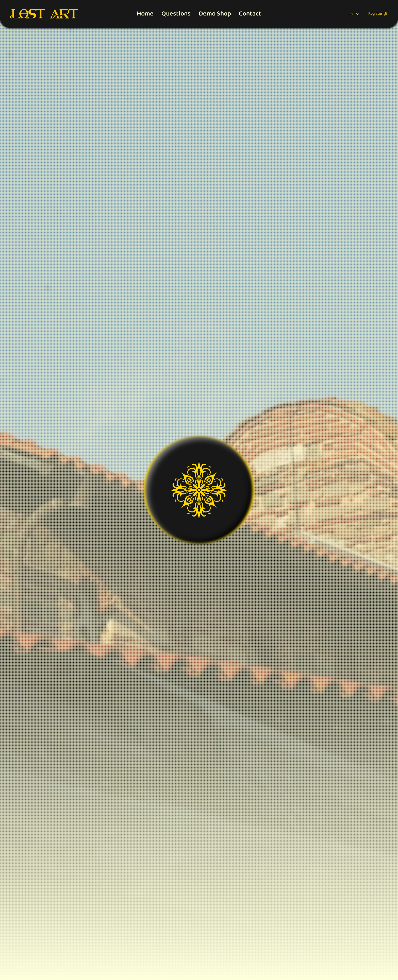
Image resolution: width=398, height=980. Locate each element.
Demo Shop (215, 14)
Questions (176, 14)
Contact (250, 14)
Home (145, 14)
